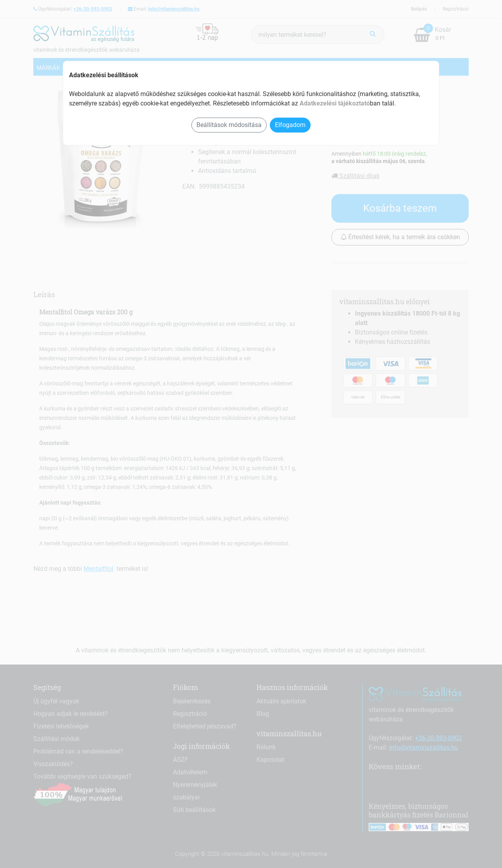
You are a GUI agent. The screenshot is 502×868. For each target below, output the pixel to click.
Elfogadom (290, 125)
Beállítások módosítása (229, 125)
